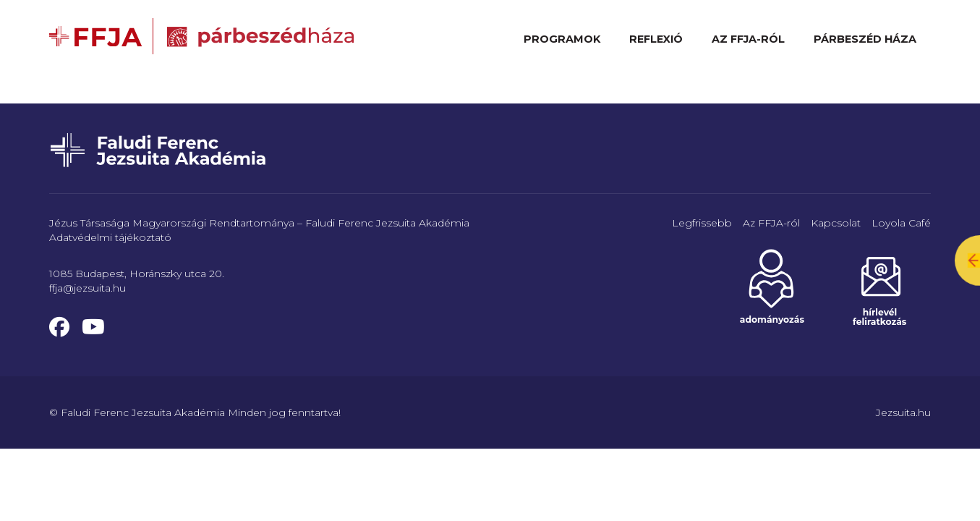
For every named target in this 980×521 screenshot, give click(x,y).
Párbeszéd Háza (865, 39)
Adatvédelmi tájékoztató (110, 237)
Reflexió (656, 39)
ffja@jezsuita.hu (88, 288)
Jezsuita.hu (903, 412)
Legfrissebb (702, 223)
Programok (562, 39)
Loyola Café (901, 223)
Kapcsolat (836, 223)
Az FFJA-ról (748, 39)
